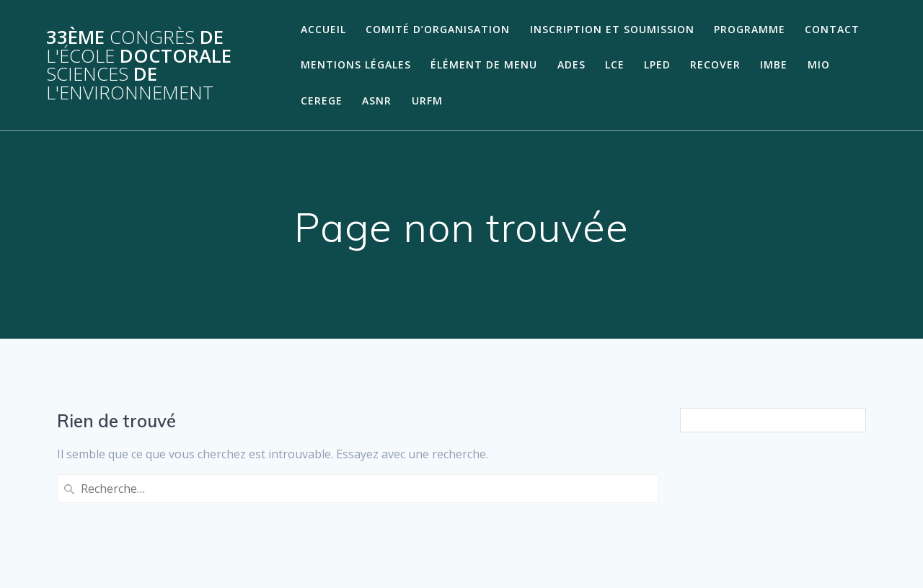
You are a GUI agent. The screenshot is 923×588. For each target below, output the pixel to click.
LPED (657, 64)
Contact (832, 29)
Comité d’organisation (438, 29)
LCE (615, 64)
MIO (819, 64)
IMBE (774, 64)
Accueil (323, 29)
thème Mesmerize (747, 551)
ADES (571, 64)
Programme (750, 29)
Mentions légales (356, 64)
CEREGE (322, 101)
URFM (427, 101)
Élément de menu (484, 64)
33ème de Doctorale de (139, 65)
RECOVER (715, 64)
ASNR (377, 101)
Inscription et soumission (612, 29)
